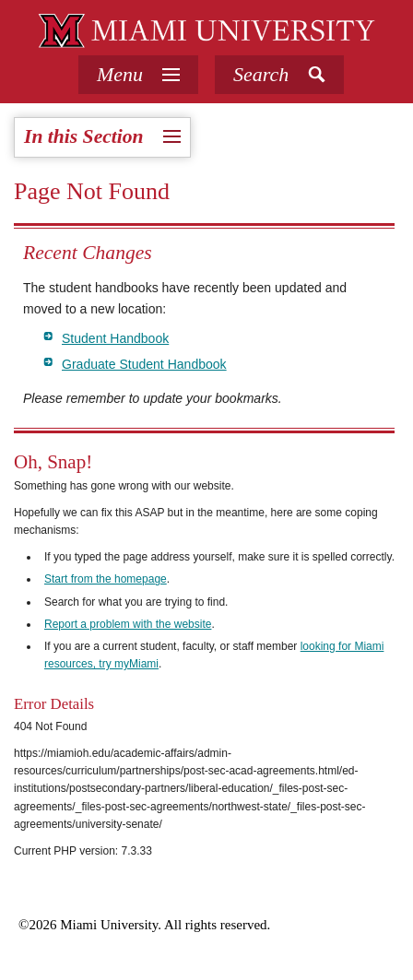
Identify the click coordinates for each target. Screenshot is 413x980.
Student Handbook (115, 338)
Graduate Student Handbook (144, 364)
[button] (279, 75)
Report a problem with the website (128, 624)
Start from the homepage (106, 579)
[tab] (138, 75)
